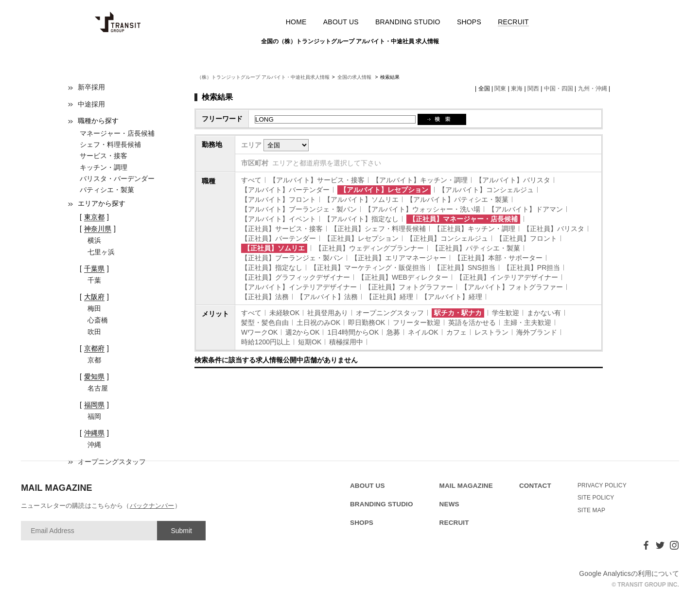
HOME (296, 22)
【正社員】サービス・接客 (282, 229)
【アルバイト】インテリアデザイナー (299, 287)
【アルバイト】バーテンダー (285, 190)
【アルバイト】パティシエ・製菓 (457, 199)
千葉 (94, 280)
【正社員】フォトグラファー (409, 287)
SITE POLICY (596, 498)
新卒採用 (91, 87)
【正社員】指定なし (272, 268)
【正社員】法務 (265, 297)
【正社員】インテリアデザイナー (507, 277)
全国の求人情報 (355, 77)
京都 (94, 360)
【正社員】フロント (526, 238)
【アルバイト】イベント (279, 219)
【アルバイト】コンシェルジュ (486, 190)
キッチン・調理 (104, 167)
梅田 (94, 308)
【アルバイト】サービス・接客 (317, 180)
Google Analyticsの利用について (629, 573)
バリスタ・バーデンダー (117, 179)
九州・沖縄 (593, 89)
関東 (500, 89)
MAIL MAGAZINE (466, 486)
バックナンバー (152, 506)
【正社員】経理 (389, 297)
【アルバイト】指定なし (361, 219)
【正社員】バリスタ (554, 229)
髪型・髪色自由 (265, 322)
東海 (517, 89)
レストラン (491, 332)
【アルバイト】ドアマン (525, 209)
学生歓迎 (506, 313)
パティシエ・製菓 (107, 190)
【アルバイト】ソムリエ (361, 199)
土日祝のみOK (318, 322)
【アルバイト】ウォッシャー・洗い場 (422, 209)
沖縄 (94, 445)
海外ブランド (537, 332)
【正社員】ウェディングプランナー (369, 248)
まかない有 (544, 313)
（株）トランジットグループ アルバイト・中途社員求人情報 (263, 77)
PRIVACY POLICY (602, 485)
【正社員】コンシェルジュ (447, 238)
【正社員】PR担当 (532, 268)
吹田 (94, 332)
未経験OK (284, 313)
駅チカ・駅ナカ (458, 313)
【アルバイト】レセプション (384, 190)
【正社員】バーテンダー (279, 238)
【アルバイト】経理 (452, 297)
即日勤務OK (367, 322)
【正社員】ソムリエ (274, 248)
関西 (533, 89)
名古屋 (98, 388)
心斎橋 (98, 320)
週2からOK (302, 332)
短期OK (310, 342)
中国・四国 (559, 89)
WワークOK (259, 332)
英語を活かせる (472, 322)
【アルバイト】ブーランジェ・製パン (299, 209)
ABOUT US (341, 22)
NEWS (449, 504)
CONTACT (535, 486)
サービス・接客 (104, 156)
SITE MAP (591, 510)
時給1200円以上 (266, 342)
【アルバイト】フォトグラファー (512, 287)
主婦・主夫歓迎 (527, 322)
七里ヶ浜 (101, 252)
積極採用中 (346, 342)
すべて (251, 180)
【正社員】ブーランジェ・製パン (292, 258)
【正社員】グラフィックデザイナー (296, 277)
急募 (393, 332)
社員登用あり (328, 313)
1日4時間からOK (353, 332)
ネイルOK (423, 332)
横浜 (94, 240)
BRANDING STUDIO (408, 22)
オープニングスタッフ (390, 313)
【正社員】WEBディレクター (403, 277)
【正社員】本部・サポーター (498, 258)
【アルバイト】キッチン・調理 (420, 180)
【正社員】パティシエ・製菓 (476, 248)
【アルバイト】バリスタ (513, 180)
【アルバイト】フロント (279, 199)
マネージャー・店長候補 (117, 133)
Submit (181, 531)
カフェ (456, 332)
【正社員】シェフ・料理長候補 (378, 229)
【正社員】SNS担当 (464, 268)
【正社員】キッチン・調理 (474, 229)
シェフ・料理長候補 (110, 144)
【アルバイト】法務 (327, 297)
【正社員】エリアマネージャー (399, 258)
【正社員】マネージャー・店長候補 (463, 219)
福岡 (94, 416)
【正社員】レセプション (361, 238)
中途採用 (91, 104)
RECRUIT (513, 22)
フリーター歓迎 (417, 322)
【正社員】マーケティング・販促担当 (368, 268)
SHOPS (469, 22)
